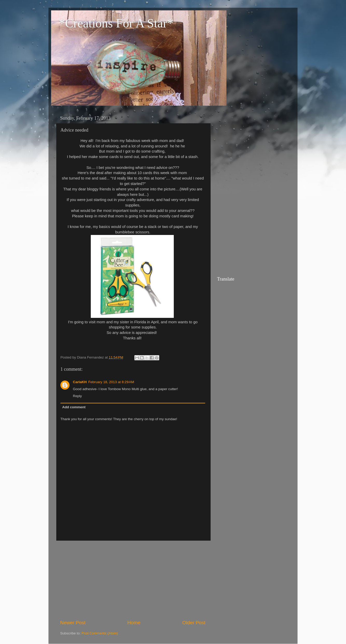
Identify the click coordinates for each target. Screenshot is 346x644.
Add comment (74, 407)
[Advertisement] (133, 580)
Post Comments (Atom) (100, 633)
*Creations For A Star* (116, 23)
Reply (77, 396)
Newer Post (73, 623)
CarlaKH (80, 382)
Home (134, 623)
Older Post (194, 623)
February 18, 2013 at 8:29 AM (111, 382)
